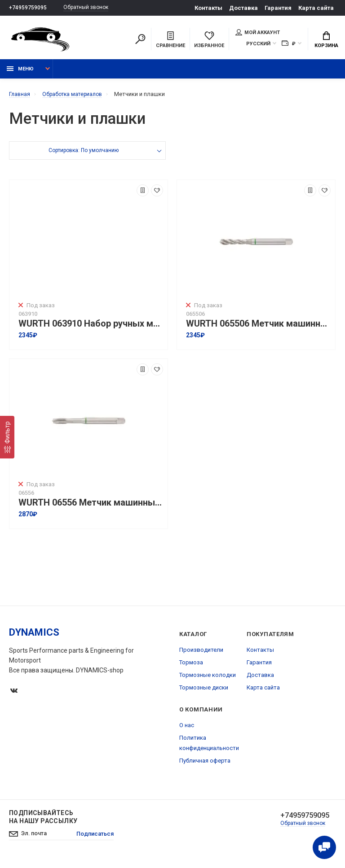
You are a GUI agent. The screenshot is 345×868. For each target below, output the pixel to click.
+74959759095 (28, 8)
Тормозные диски (204, 691)
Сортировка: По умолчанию (83, 155)
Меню (20, 73)
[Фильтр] (7, 437)
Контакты (208, 8)
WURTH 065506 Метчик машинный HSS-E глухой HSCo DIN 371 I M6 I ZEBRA (258, 328)
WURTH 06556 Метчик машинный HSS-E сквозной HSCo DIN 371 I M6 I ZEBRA (91, 507)
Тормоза (191, 666)
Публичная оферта (205, 765)
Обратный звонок (90, 8)
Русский (258, 45)
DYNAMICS (34, 636)
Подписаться (101, 839)
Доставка (243, 8)
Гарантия (278, 8)
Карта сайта (316, 8)
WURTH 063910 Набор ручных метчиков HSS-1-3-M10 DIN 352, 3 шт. (91, 328)
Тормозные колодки (208, 679)
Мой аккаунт (258, 33)
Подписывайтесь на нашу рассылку (43, 821)
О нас (187, 729)
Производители (201, 654)
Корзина (326, 41)
